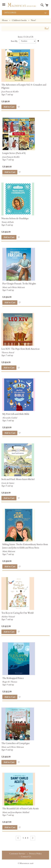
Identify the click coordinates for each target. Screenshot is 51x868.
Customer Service (17, 854)
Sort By (14, 41)
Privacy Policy (35, 854)
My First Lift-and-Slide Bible (16, 414)
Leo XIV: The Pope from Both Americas (20, 349)
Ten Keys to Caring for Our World (17, 613)
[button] (19, 107)
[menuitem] (25, 13)
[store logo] (22, 5)
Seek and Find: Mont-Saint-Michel (18, 479)
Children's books (20, 20)
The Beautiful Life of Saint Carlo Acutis (21, 809)
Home (5, 20)
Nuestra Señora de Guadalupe (15, 219)
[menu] (25, 13)
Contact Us (26, 857)
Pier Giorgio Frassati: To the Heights (19, 284)
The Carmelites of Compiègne (16, 743)
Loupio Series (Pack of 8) (14, 153)
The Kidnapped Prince (13, 678)
